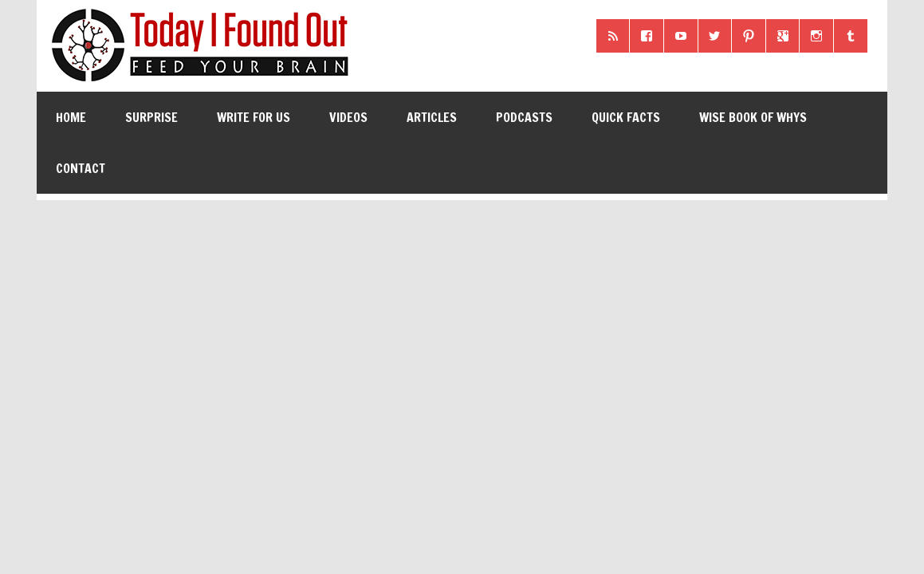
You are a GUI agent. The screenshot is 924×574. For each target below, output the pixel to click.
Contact (81, 168)
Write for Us (254, 117)
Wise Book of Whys (753, 117)
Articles (432, 117)
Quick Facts (626, 117)
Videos (348, 117)
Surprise (151, 117)
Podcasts (524, 117)
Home (71, 117)
